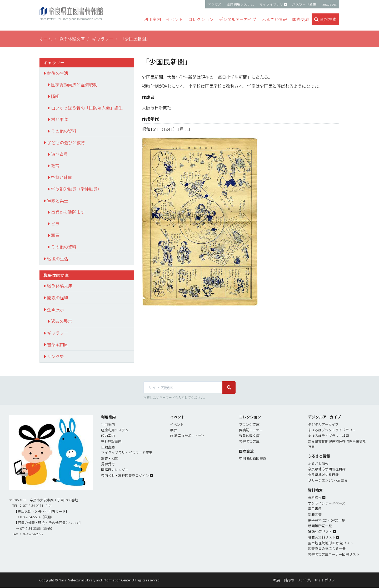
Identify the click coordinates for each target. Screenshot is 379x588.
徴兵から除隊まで (68, 212)
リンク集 (56, 356)
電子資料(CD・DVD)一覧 (326, 520)
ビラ (55, 224)
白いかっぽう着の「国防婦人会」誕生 (87, 108)
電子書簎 (315, 509)
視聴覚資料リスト (322, 537)
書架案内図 (58, 344)
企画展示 (56, 309)
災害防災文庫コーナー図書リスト (334, 554)
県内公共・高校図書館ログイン (125, 475)
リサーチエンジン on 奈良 (328, 480)
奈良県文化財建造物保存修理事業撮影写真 (337, 444)
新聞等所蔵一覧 (320, 526)
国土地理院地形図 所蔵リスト (331, 543)
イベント (177, 424)
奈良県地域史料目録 (323, 475)
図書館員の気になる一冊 (327, 548)
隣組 (55, 96)
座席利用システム (240, 4)
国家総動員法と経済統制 (74, 85)
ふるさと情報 (318, 463)
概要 (277, 580)
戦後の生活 (58, 259)
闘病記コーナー (251, 430)
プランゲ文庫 (249, 424)
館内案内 (108, 436)
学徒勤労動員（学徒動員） (76, 189)
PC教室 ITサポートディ (187, 436)
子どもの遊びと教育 (66, 142)
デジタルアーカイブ (323, 424)
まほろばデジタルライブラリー (332, 430)
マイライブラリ (271, 4)
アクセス (215, 4)
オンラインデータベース (327, 503)
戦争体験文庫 (72, 39)
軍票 (55, 235)
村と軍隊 (59, 119)
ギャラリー (103, 39)
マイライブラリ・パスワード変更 (127, 453)
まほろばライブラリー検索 (328, 436)
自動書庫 (108, 447)
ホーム (46, 39)
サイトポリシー (326, 580)
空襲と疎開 (62, 177)
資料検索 (315, 497)
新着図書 (315, 514)
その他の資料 (64, 131)
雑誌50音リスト (320, 532)
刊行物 (289, 580)
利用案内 (108, 424)
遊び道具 (59, 154)
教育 (55, 166)
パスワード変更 (304, 4)
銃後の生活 (58, 73)
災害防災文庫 (249, 441)
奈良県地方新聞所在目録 (327, 469)
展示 (173, 430)
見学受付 (108, 464)
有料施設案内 (111, 441)
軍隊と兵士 (58, 201)
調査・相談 (110, 458)
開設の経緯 (58, 298)
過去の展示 (62, 321)
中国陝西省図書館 (253, 458)
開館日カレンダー (115, 470)
